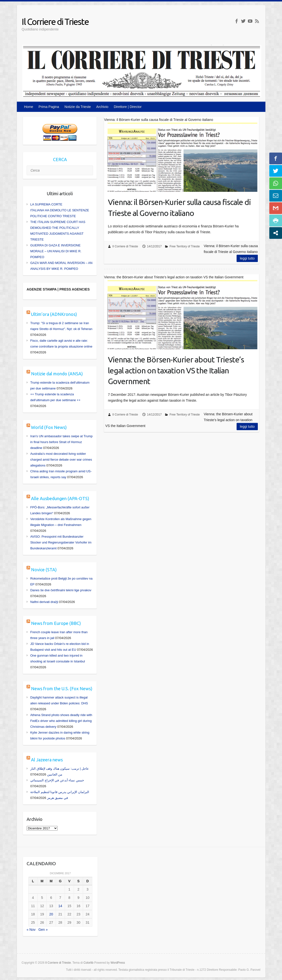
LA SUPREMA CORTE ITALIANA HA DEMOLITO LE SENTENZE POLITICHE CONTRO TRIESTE (60, 210)
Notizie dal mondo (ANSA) (57, 374)
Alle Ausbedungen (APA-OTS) (60, 498)
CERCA (60, 159)
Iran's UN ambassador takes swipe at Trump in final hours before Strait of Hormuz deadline (61, 442)
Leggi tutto (247, 258)
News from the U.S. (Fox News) (62, 689)
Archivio (102, 107)
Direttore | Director (128, 107)
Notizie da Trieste (78, 107)
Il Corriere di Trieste (55, 22)
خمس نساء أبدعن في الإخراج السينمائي (57, 780)
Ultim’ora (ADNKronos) (54, 314)
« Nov (31, 930)
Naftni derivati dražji (44, 602)
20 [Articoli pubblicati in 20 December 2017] (51, 914)
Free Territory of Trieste (185, 246)
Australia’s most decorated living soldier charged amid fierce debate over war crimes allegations (61, 460)
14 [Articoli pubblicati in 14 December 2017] (60, 906)
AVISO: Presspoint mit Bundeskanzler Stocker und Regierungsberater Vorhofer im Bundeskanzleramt (61, 542)
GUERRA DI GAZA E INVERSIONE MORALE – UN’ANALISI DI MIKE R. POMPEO (56, 251)
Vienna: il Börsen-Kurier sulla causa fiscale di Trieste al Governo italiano (179, 208)
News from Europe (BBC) (56, 623)
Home (29, 107)
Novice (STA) (44, 570)
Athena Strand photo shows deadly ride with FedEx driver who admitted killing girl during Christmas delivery (61, 721)
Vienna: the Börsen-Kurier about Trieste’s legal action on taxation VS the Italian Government (176, 370)
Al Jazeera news (47, 760)
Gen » (43, 930)
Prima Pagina (49, 107)
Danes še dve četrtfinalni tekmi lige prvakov (61, 590)
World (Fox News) (49, 427)
